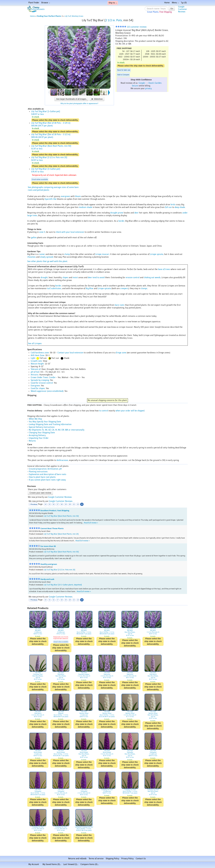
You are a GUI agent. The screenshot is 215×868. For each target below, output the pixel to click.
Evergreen (35, 386)
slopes (65, 278)
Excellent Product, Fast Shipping (55, 511)
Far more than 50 (48, 546)
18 (62, 504)
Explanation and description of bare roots (48, 474)
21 (74, 504)
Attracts (34, 375)
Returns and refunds (77, 859)
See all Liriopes (35, 344)
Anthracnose (62, 460)
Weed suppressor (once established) (47, 391)
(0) (184, 3)
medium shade (85, 207)
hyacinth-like (51, 199)
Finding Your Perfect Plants (50, 16)
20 (70, 504)
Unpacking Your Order (39, 438)
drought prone (117, 213)
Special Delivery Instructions (42, 427)
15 (49, 504)
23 (82, 504)
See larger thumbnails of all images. (72, 99)
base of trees (164, 269)
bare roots (120, 305)
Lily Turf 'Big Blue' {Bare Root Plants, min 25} (61, 534)
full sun (168, 207)
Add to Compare (123, 75)
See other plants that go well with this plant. (48, 261)
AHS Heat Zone (38, 355)
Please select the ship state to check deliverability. (141, 66)
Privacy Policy (127, 859)
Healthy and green (49, 564)
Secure (135, 86)
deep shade (180, 207)
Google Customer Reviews (60, 497)
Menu (175, 3)
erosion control (133, 278)
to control (104, 411)
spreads (50, 257)
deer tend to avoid (96, 278)
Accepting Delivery (37, 435)
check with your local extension (70, 232)
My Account (34, 864)
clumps (144, 288)
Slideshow (97, 99)
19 (66, 504)
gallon (34, 238)
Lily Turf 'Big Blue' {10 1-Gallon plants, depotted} (63, 585)
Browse (46, 3)
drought (44, 278)
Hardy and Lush (47, 579)
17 (58, 504)
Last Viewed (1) (71, 864)
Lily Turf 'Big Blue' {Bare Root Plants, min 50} (61, 516)
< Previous (33, 504)
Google (142, 83)
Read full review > (91, 523)
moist (75, 278)
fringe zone (121, 353)
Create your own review (40, 493)
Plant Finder (34, 3)
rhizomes (31, 257)
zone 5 (42, 232)
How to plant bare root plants (42, 477)
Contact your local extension (70, 353)
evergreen (65, 196)
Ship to (113, 3)
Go (172, 8)
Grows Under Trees (39, 377)
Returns (32, 441)
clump (67, 254)
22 (78, 504)
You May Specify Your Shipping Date (45, 422)
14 (45, 504)
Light (33, 358)
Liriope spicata (157, 254)
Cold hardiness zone (40, 353)
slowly (43, 257)
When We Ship (35, 419)
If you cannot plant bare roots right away (47, 480)
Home (167, 3)
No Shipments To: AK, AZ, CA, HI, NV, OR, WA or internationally (57, 430)
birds (173, 205)
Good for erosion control (42, 383)
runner (42, 254)
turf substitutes (54, 288)
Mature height (37, 364)
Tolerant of (36, 369)
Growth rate (36, 361)
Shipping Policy (112, 859)
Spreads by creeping (40, 380)
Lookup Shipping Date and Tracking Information (50, 424)
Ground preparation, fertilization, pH (45, 469)
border (121, 221)
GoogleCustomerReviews (183, 9)
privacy (148, 88)
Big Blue (90, 288)
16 (54, 504)
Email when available (40, 179)
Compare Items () (90, 864)
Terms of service (96, 859)
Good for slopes (38, 388)
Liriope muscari (102, 254)
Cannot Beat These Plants (52, 528)
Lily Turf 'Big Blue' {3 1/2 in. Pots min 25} (59, 570)
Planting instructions (38, 472)
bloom (78, 196)
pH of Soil (35, 372)
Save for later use (124, 70)
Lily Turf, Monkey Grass (74, 16)
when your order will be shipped (130, 411)
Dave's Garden (155, 83)
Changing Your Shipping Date (42, 433)
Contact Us (141, 859)
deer (136, 213)
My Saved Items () (52, 864)
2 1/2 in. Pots (114, 20)
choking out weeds (152, 278)
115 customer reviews (131, 27)
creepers (124, 288)
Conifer (52, 377)
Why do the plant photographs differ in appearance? (79, 103)
